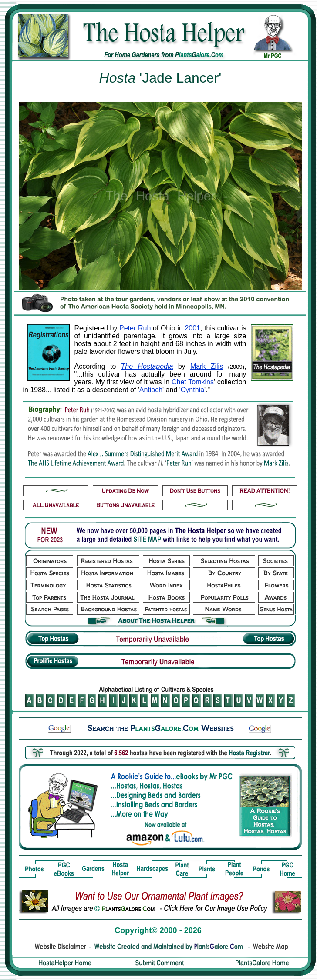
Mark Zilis (207, 366)
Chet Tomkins (193, 382)
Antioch (151, 390)
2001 (192, 328)
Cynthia (192, 390)
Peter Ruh (135, 328)
